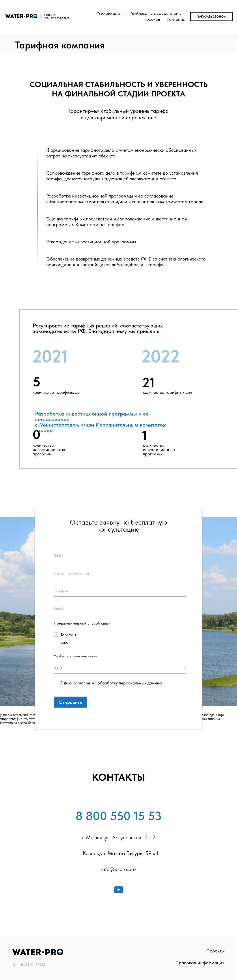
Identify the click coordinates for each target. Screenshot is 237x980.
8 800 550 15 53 (119, 816)
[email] (120, 609)
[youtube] (119, 890)
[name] (120, 556)
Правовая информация (200, 963)
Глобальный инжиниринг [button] (155, 14)
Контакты (176, 19)
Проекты (152, 19)
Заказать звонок (211, 17)
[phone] (120, 591)
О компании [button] (109, 14)
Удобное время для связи (76, 656)
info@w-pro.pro (118, 869)
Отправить (70, 702)
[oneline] (120, 573)
